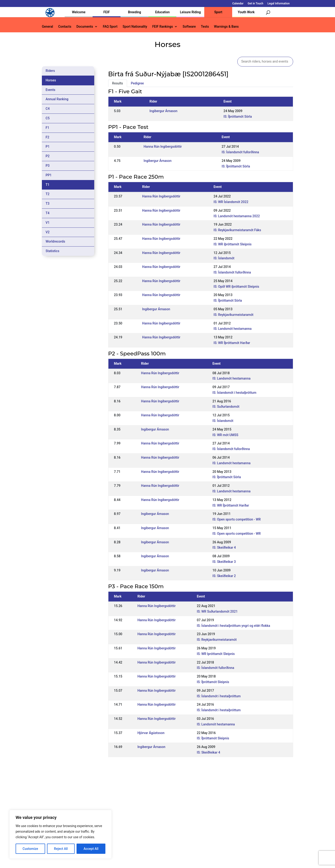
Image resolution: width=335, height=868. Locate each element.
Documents (85, 27)
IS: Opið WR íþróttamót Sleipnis (236, 287)
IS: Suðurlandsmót (226, 407)
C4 (48, 109)
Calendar (238, 4)
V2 (48, 232)
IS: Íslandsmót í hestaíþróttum (234, 393)
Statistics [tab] (52, 251)
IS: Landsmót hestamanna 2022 (237, 216)
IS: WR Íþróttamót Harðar (232, 343)
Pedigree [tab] (137, 83)
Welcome (79, 12)
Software (189, 27)
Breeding (134, 12)
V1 (48, 223)
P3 (48, 166)
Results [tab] (118, 83)
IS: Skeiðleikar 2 (224, 576)
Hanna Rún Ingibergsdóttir (163, 147)
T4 (48, 213)
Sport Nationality (135, 27)
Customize (30, 849)
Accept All (91, 849)
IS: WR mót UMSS (225, 435)
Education (162, 12)
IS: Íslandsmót (224, 258)
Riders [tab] (50, 71)
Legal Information (279, 4)
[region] (60, 834)
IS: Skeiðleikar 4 (224, 548)
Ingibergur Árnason (163, 111)
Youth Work (246, 12)
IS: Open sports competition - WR (236, 519)
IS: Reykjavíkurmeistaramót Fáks (237, 230)
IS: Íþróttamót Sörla (238, 117)
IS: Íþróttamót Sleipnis (213, 682)
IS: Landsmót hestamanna (233, 329)
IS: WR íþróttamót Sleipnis (233, 244)
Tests (205, 27)
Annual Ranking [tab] (57, 99)
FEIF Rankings (162, 27)
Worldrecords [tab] (55, 241)
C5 (48, 118)
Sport (218, 12)
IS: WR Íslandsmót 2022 (231, 202)
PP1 (49, 175)
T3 (48, 204)
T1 (48, 185)
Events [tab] (50, 90)
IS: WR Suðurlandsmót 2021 (217, 611)
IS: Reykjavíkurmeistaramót (233, 315)
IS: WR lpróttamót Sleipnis (216, 654)
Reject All (61, 849)
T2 (48, 194)
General (47, 27)
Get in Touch (256, 4)
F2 (47, 137)
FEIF (107, 12)
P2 (48, 156)
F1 (47, 128)
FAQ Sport (110, 27)
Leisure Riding (190, 12)
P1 (48, 147)
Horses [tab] (51, 80)
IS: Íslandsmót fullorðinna (240, 152)
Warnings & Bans (226, 27)
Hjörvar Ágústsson (151, 733)
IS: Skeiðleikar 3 (224, 562)
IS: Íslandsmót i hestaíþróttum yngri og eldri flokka (233, 626)
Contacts (65, 27)
